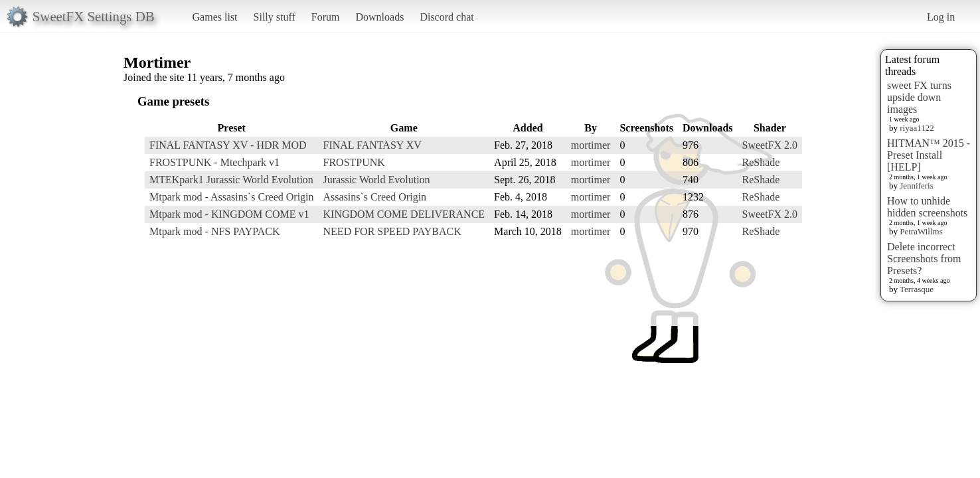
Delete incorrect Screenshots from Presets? (924, 259)
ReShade (761, 162)
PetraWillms (921, 231)
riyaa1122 (917, 128)
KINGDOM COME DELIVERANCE (404, 214)
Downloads (379, 17)
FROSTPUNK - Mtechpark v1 (214, 162)
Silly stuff (275, 17)
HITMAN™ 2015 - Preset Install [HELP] (929, 155)
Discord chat (447, 17)
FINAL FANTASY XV (372, 145)
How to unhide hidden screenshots (927, 207)
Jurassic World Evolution (377, 180)
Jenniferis (917, 186)
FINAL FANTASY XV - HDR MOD (228, 145)
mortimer (591, 145)
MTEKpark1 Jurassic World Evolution (231, 180)
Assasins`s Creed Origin (375, 197)
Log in (941, 17)
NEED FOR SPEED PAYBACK (392, 231)
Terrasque (917, 289)
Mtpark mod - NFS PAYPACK (215, 231)
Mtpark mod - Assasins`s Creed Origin (232, 197)
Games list (215, 17)
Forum (326, 17)
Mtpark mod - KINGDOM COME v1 (229, 214)
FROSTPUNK (354, 162)
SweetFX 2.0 (770, 145)
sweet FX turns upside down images (919, 97)
